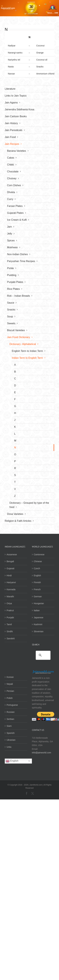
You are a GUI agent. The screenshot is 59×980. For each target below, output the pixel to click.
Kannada (11, 589)
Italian (37, 610)
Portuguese (12, 705)
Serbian (10, 719)
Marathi (10, 596)
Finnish (37, 582)
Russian (11, 712)
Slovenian (39, 631)
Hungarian (39, 603)
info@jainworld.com (42, 753)
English (37, 575)
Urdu (9, 747)
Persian (10, 691)
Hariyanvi (11, 582)
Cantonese (39, 554)
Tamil (9, 624)
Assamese (12, 554)
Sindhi (10, 631)
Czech (37, 568)
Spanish (11, 733)
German (38, 596)
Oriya (9, 603)
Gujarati (10, 568)
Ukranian (11, 740)
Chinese (38, 561)
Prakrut (10, 610)
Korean (10, 677)
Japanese (39, 617)
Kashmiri (38, 624)
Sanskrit (11, 638)
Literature (10, 89)
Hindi (9, 575)
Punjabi (10, 617)
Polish (10, 698)
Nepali (10, 684)
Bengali (10, 561)
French (37, 589)
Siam (9, 726)
